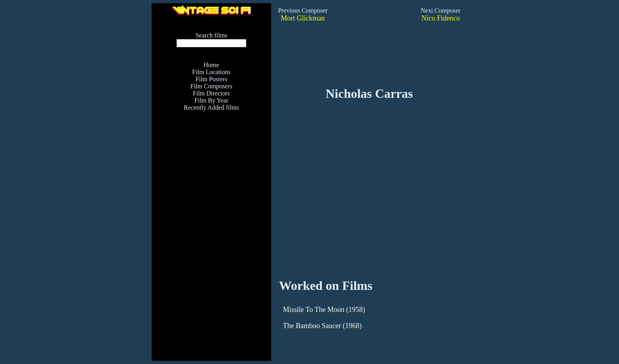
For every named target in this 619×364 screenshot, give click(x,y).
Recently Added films (212, 107)
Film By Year (211, 100)
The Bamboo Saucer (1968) (322, 326)
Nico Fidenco (440, 18)
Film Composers (211, 86)
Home (211, 65)
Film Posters (211, 79)
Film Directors (211, 93)
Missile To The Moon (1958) (324, 310)
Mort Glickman (303, 18)
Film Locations (211, 72)
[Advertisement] (211, 241)
